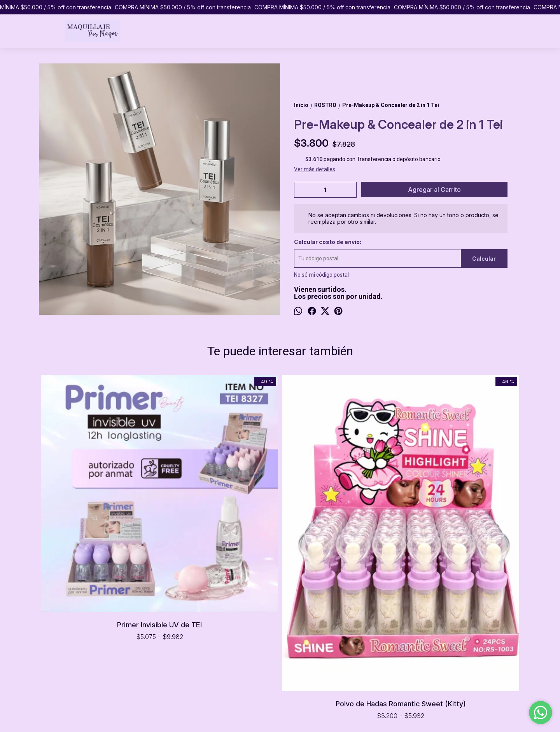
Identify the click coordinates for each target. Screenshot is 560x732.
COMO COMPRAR (61, 638)
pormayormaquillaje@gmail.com (316, 653)
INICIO (46, 622)
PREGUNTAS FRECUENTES (72, 646)
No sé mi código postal (321, 275)
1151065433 (291, 639)
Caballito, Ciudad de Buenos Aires (317, 625)
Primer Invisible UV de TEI (99, 504)
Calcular (484, 259)
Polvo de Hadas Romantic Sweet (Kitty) (220, 545)
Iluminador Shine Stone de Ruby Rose (461, 389)
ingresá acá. (272, 712)
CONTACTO (53, 655)
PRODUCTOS (55, 630)
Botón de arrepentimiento (308, 712)
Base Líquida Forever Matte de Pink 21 (340, 389)
